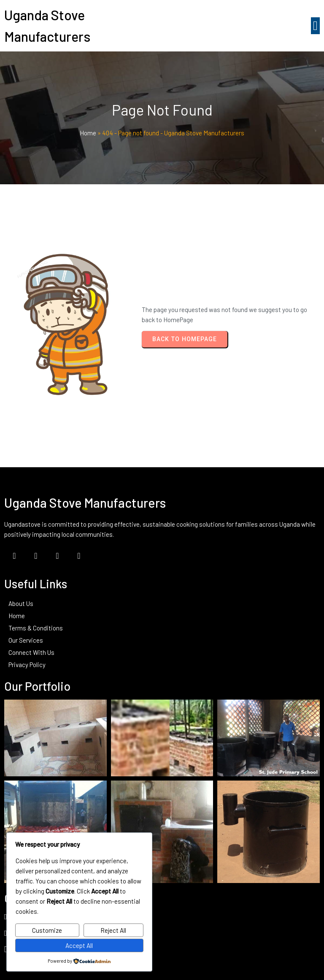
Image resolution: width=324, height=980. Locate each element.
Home (88, 133)
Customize (47, 930)
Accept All (79, 945)
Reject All (113, 930)
